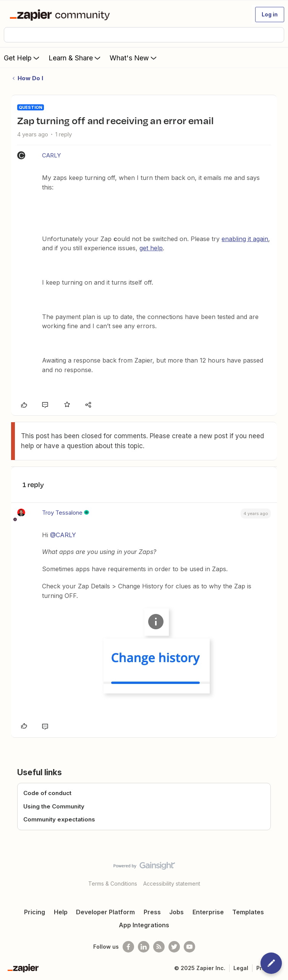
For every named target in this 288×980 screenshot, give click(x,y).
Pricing (35, 912)
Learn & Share (75, 58)
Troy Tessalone (62, 513)
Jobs (176, 912)
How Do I (30, 78)
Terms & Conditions (113, 884)
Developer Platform (105, 912)
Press (152, 912)
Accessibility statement (172, 884)
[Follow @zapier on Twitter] (174, 947)
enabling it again (245, 239)
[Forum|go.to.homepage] (61, 15)
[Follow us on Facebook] (128, 947)
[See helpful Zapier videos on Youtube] (189, 947)
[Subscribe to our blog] (159, 947)
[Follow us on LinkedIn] (144, 947)
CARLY (51, 155)
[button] (270, 15)
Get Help (22, 58)
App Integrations (144, 925)
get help (151, 248)
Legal (241, 968)
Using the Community (54, 806)
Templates (248, 912)
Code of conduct (47, 793)
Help (61, 912)
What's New (134, 58)
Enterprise (208, 912)
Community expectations (59, 819)
